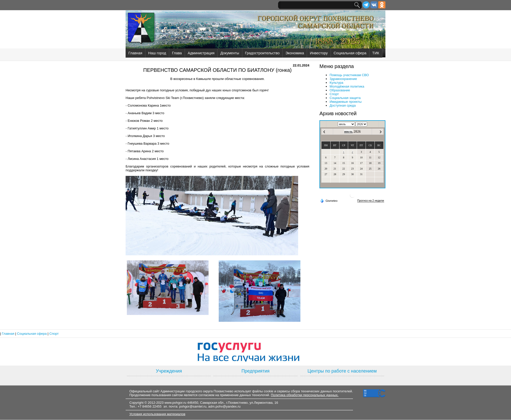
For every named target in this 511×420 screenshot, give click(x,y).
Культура (336, 83)
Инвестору (319, 53)
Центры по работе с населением (342, 371)
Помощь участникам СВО (349, 75)
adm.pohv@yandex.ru (224, 406)
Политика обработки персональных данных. (305, 395)
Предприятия (256, 371)
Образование (340, 90)
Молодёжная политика (347, 86)
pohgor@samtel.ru (193, 406)
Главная (135, 53)
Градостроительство (262, 53)
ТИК (376, 53)
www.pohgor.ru (175, 403)
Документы (230, 53)
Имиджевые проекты (346, 102)
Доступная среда (343, 105)
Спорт (334, 94)
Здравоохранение (343, 79)
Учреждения (169, 371)
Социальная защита (345, 98)
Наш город (157, 53)
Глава (177, 53)
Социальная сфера (350, 53)
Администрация (201, 53)
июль (348, 132)
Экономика (295, 53)
